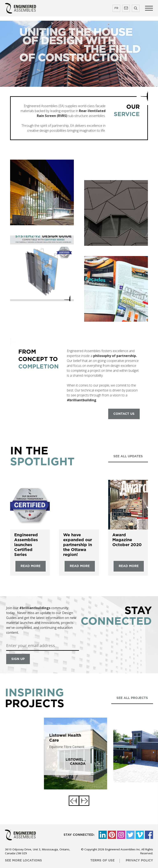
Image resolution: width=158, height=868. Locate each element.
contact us (124, 414)
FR (116, 8)
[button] (74, 801)
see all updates (128, 456)
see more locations (23, 861)
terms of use (102, 861)
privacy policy (139, 861)
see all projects (132, 698)
